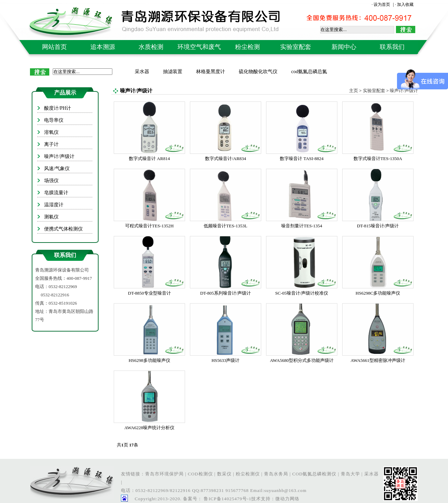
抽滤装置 (173, 72)
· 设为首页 (381, 4)
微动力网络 (287, 499)
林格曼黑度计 (211, 72)
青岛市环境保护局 (164, 474)
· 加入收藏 (404, 4)
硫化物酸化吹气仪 (258, 72)
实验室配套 (296, 47)
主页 (354, 91)
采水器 (142, 72)
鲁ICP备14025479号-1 (227, 499)
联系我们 (392, 47)
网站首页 (54, 47)
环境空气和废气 (199, 47)
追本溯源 (103, 47)
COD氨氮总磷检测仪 (314, 474)
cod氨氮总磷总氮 (309, 72)
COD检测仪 (200, 474)
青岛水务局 (276, 474)
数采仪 (224, 474)
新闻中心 (344, 47)
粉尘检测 (247, 47)
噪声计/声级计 (404, 91)
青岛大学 (350, 474)
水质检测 (151, 47)
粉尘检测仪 (248, 474)
